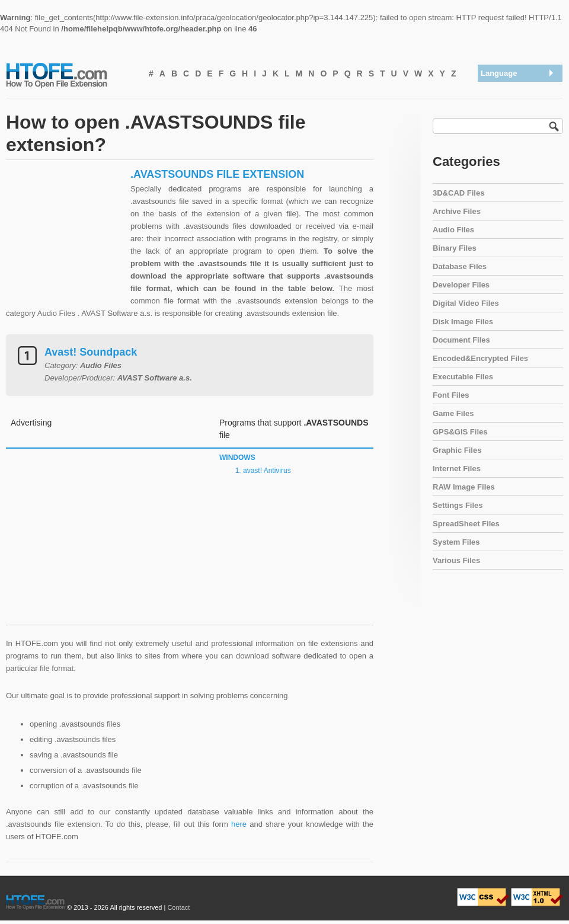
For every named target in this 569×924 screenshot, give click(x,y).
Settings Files (458, 505)
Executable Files (463, 377)
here (239, 824)
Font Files (451, 395)
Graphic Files (457, 450)
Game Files (453, 413)
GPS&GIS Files (460, 432)
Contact (178, 907)
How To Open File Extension (70, 75)
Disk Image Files (463, 322)
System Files (456, 542)
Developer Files (461, 285)
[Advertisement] (65, 242)
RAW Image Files (464, 487)
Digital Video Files (466, 303)
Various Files (456, 560)
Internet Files (457, 469)
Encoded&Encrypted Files (480, 358)
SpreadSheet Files (466, 524)
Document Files (461, 340)
